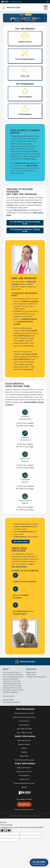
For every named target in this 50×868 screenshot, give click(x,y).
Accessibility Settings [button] (24, 799)
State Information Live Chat (24, 713)
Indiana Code (24, 779)
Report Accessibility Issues (24, 809)
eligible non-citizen (30, 301)
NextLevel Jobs (14, 8)
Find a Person (24, 721)
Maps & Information (24, 768)
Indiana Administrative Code (24, 783)
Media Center (31, 672)
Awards (24, 787)
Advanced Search (24, 744)
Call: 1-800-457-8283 (24, 729)
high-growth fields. (19, 567)
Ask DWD (39, 863)
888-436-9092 (32, 166)
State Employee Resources (24, 760)
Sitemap (24, 752)
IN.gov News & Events (24, 772)
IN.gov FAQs (24, 756)
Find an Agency (24, 725)
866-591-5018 (8, 700)
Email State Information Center (24, 717)
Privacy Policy (31, 675)
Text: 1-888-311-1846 (24, 733)
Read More (14, 692)
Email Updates (24, 775)
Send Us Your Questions (11, 702)
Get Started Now (21, 542)
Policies (24, 748)
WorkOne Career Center (26, 163)
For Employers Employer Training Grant (25, 230)
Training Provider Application (36, 677)
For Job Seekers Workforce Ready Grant (25, 223)
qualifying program (29, 319)
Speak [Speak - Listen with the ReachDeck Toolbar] (24, 804)
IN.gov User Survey (24, 740)
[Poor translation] (8, 830)
